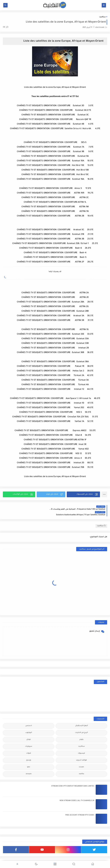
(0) (6, 27)
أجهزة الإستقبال (81, 720)
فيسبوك (81, 747)
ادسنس (29, 720)
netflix (81, 768)
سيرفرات (29, 741)
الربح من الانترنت (81, 727)
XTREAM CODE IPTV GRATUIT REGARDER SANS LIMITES (73, 780)
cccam (81, 761)
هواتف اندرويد (81, 754)
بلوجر (81, 734)
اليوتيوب (29, 727)
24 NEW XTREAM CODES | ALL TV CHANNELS (77, 795)
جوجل (29, 734)
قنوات (29, 747)
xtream (29, 768)
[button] (83, 494)
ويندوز (29, 754)
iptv (29, 761)
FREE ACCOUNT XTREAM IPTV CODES (80, 809)
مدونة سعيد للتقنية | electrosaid (77, 858)
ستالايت (102, 17)
